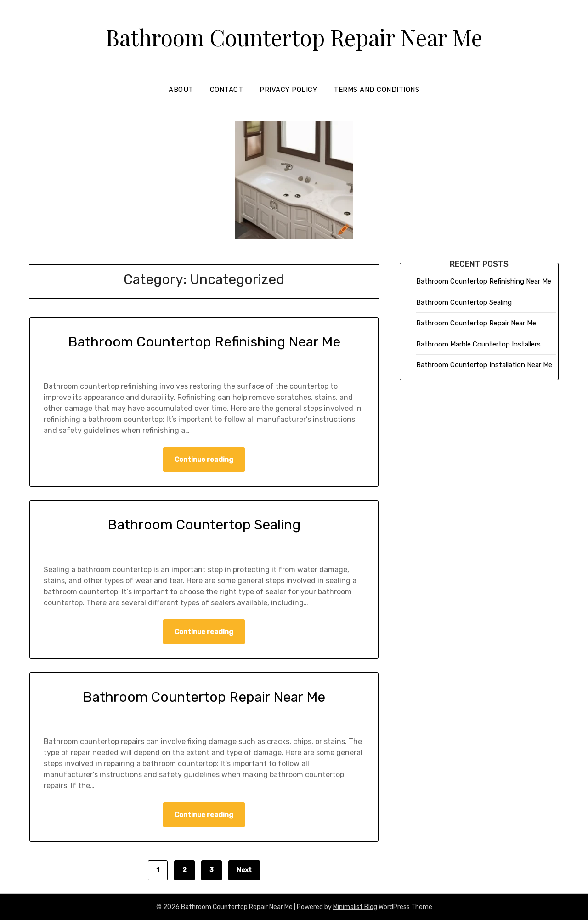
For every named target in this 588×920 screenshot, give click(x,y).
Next (244, 870)
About (181, 90)
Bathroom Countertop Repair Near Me (294, 37)
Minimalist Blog (355, 907)
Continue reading (204, 460)
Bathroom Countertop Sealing (204, 525)
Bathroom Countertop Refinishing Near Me (204, 342)
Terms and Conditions (376, 90)
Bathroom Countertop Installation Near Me (484, 365)
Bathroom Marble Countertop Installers (478, 344)
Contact (227, 90)
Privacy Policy (288, 90)
